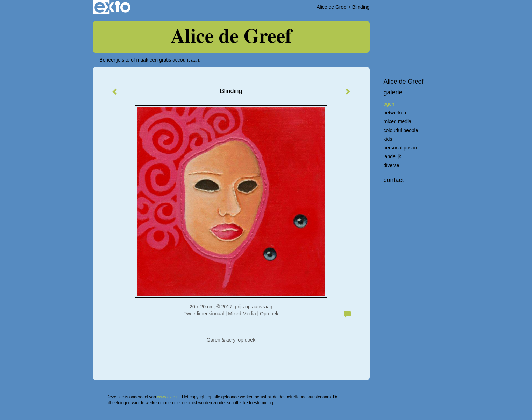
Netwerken (395, 113)
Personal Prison (400, 148)
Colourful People (401, 130)
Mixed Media (398, 121)
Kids (388, 139)
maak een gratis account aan (168, 60)
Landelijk (393, 156)
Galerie (393, 92)
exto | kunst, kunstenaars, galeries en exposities (112, 7)
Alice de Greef (332, 7)
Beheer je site (115, 60)
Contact (394, 180)
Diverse (392, 165)
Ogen (389, 104)
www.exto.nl (168, 397)
